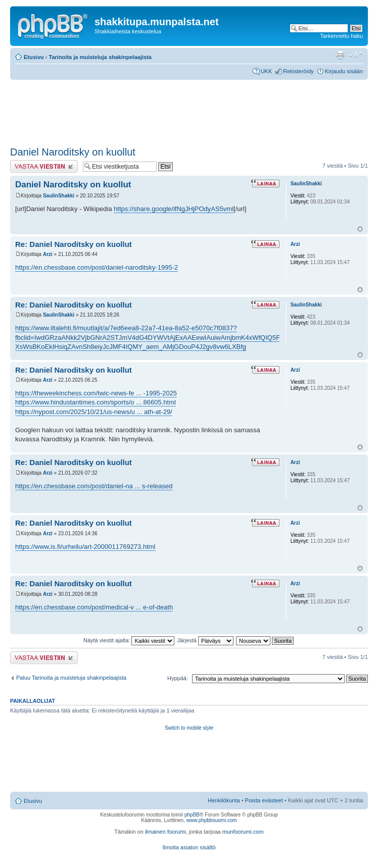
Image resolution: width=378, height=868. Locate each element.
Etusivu (34, 57)
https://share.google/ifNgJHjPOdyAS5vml (174, 209)
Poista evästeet (264, 800)
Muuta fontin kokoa (356, 55)
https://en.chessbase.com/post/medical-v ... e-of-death (94, 607)
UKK (267, 71)
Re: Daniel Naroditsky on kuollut (74, 244)
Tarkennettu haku (342, 36)
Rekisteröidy (298, 71)
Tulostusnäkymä (340, 55)
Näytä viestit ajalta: (129, 640)
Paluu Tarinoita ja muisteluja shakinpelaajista (71, 678)
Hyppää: (178, 678)
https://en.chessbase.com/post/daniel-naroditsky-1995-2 (97, 267)
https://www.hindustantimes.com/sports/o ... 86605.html (96, 402)
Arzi (48, 254)
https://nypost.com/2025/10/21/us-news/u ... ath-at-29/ (94, 412)
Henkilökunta (224, 800)
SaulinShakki (59, 196)
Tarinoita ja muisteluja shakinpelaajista (100, 57)
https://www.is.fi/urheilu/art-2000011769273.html (85, 547)
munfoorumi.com (243, 832)
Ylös (360, 229)
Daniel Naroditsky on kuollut (73, 152)
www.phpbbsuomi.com (212, 820)
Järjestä (205, 640)
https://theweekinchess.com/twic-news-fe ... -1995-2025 (96, 393)
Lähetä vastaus (44, 166)
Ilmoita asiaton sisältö (189, 847)
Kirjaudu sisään (344, 71)
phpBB (192, 815)
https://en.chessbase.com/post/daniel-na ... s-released (94, 486)
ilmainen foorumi (166, 832)
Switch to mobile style (189, 728)
